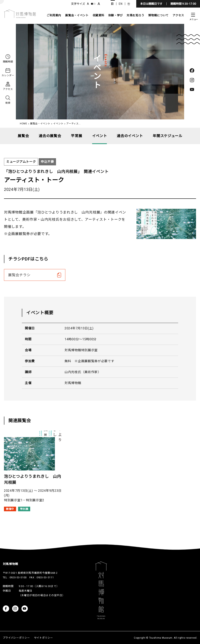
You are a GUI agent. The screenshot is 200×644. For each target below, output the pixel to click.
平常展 (76, 136)
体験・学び (116, 15)
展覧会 (23, 136)
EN (121, 4)
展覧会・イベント (77, 15)
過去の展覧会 (50, 136)
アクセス (178, 15)
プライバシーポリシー (16, 638)
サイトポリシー (43, 638)
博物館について (158, 15)
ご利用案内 (54, 15)
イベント (58, 124)
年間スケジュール (168, 136)
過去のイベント (130, 136)
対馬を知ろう (135, 15)
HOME (24, 124)
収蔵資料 (98, 15)
